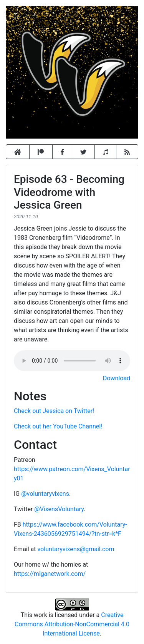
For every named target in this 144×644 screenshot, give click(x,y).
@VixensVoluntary (59, 509)
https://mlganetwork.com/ (50, 574)
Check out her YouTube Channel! (58, 426)
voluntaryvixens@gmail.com (76, 549)
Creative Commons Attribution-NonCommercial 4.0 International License (72, 624)
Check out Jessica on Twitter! (54, 411)
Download (117, 378)
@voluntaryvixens (45, 494)
